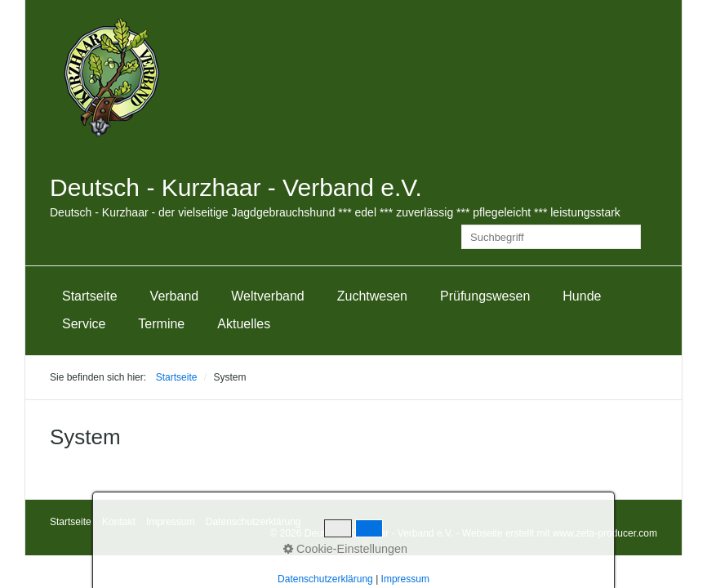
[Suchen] (629, 237)
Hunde (582, 296)
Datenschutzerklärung (253, 522)
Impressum (170, 522)
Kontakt (119, 522)
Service (84, 324)
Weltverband (268, 296)
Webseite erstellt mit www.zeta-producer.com (560, 533)
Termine (161, 324)
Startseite (90, 296)
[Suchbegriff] (551, 237)
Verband (175, 296)
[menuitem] (90, 296)
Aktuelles (244, 324)
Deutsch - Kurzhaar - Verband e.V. (236, 187)
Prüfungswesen (485, 296)
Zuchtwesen (372, 296)
